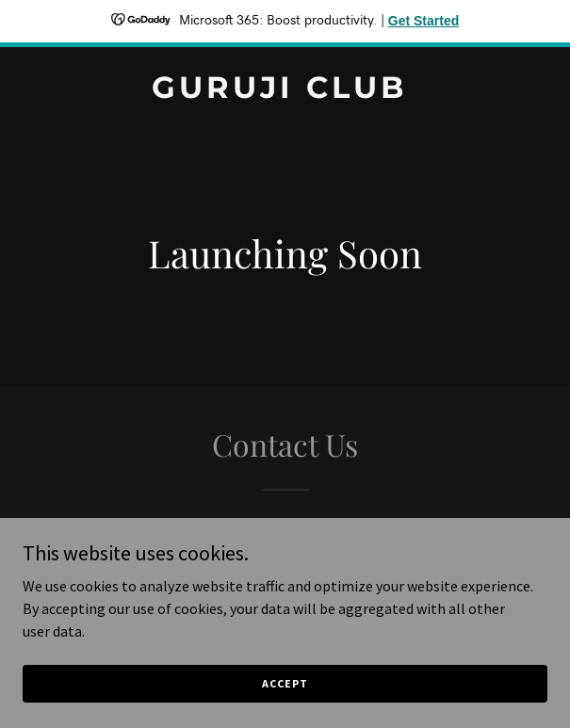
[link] (285, 92)
